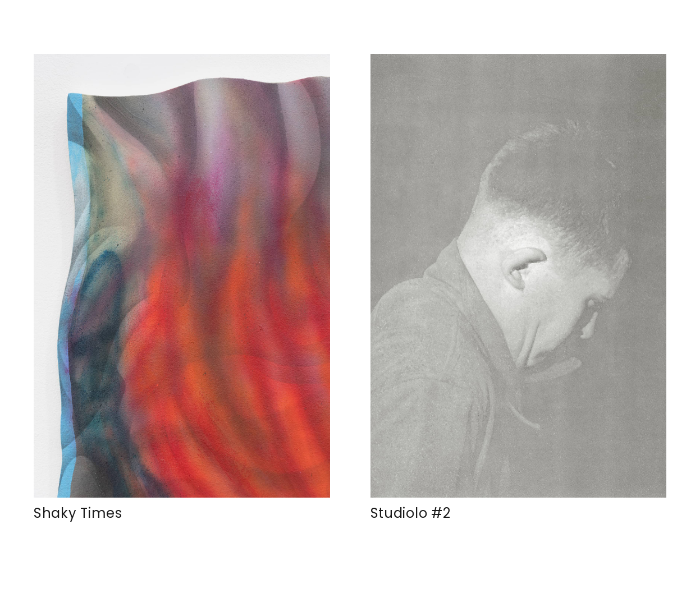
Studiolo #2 (411, 513)
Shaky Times (78, 513)
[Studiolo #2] (519, 276)
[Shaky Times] (182, 276)
